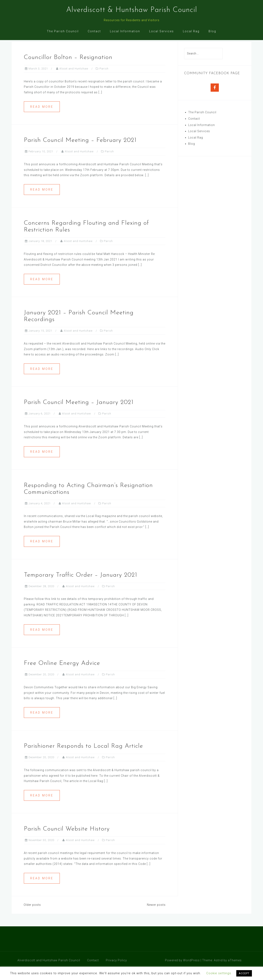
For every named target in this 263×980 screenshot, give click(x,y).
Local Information (125, 31)
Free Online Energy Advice (62, 674)
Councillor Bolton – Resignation (68, 68)
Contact (94, 31)
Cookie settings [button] (219, 973)
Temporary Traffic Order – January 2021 (81, 586)
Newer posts (156, 916)
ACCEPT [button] (244, 973)
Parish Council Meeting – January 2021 (79, 413)
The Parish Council (63, 31)
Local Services (161, 31)
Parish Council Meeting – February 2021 (80, 151)
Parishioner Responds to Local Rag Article (83, 757)
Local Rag (191, 31)
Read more (42, 117)
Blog (212, 31)
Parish (104, 79)
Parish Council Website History (67, 840)
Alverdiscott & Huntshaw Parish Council (132, 10)
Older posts (32, 916)
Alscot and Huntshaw (74, 79)
